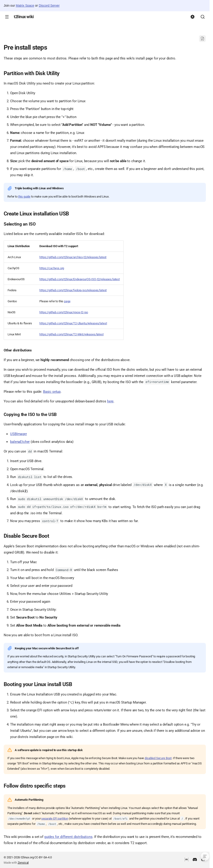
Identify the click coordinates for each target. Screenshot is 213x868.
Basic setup (52, 392)
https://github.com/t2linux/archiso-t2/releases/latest (73, 257)
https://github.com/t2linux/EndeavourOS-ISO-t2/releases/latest (80, 279)
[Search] (203, 17)
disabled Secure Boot (158, 758)
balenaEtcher (20, 442)
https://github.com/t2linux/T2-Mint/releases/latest (71, 334)
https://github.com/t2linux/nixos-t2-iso (64, 312)
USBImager (19, 434)
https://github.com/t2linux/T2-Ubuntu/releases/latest (73, 323)
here (110, 401)
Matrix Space (25, 6)
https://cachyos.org (52, 268)
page (67, 301)
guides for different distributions (68, 837)
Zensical (23, 863)
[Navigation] (7, 17)
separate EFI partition (55, 819)
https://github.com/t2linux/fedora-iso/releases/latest (73, 290)
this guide (24, 197)
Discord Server (49, 6)
